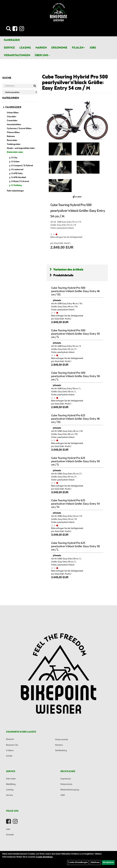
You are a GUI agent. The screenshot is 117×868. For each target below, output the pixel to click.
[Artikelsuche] (9, 30)
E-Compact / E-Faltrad (22, 166)
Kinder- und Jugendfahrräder (21, 148)
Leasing (25, 48)
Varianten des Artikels (66, 270)
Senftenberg (61, 751)
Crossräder (12, 121)
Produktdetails (62, 275)
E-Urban (15, 162)
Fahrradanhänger (15, 191)
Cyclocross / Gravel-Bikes (19, 129)
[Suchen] (35, 86)
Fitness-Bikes (13, 133)
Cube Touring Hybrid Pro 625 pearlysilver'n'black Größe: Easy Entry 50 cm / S (75, 461)
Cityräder (12, 117)
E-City (14, 158)
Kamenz (59, 745)
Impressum (66, 779)
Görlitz (9, 756)
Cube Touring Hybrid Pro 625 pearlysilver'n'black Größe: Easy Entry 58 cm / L (75, 546)
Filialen (78, 48)
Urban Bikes (13, 113)
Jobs (93, 48)
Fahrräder (12, 40)
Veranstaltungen (17, 55)
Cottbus (10, 751)
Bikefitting (11, 784)
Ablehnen (95, 862)
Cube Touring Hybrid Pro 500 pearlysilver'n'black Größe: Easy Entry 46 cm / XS (75, 291)
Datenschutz (66, 784)
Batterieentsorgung (70, 790)
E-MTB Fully (17, 174)
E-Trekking (17, 185)
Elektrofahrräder (15, 152)
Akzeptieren (108, 862)
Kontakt (10, 835)
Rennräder (12, 140)
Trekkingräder (14, 144)
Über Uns (42, 55)
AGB (63, 795)
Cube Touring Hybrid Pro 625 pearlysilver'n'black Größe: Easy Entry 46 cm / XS (75, 419)
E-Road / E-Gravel (20, 181)
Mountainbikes (14, 125)
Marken (41, 48)
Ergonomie (59, 48)
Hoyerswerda (62, 740)
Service (9, 48)
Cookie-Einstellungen (78, 862)
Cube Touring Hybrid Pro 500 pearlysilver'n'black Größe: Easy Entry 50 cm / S (75, 334)
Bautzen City (12, 745)
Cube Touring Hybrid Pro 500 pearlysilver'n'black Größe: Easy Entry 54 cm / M (75, 83)
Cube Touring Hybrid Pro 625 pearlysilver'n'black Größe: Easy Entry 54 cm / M (75, 504)
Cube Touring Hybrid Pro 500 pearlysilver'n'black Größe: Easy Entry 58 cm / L (75, 376)
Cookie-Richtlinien (44, 857)
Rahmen (11, 136)
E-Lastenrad (17, 170)
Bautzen (10, 739)
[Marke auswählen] (20, 92)
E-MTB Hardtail (19, 178)
